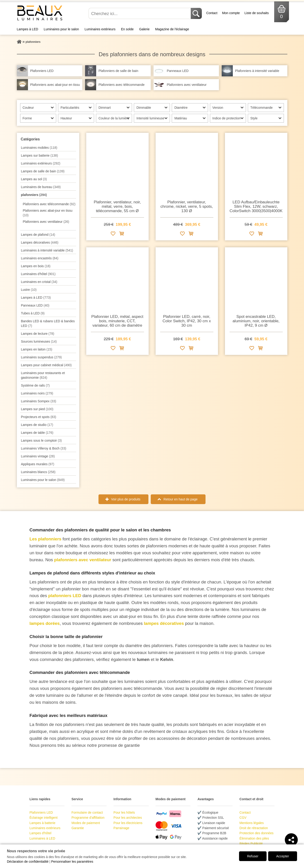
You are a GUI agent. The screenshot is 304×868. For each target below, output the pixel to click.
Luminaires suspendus (41, 357)
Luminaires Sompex (39, 401)
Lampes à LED (28, 29)
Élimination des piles (254, 838)
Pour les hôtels (124, 812)
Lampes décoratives (40, 242)
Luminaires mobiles (39, 148)
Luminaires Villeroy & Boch (44, 448)
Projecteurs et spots (39, 417)
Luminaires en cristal (39, 282)
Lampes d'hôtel (41, 833)
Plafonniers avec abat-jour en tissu (48, 213)
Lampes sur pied (37, 409)
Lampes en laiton (37, 349)
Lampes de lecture (38, 334)
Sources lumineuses (39, 341)
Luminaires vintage (38, 456)
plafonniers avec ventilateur (83, 560)
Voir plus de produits (126, 499)
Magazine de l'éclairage (172, 29)
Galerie (144, 29)
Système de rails (35, 385)
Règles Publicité (251, 843)
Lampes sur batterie (40, 155)
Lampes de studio (37, 425)
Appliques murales (38, 464)
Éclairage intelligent (44, 818)
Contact (212, 13)
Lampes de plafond (38, 235)
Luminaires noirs (37, 393)
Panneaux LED (35, 305)
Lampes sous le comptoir (41, 440)
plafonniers (34, 195)
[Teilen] (291, 840)
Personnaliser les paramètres (72, 862)
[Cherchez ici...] (140, 13)
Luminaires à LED (42, 838)
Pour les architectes (128, 818)
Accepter (283, 856)
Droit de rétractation (254, 828)
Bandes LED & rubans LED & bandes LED (48, 323)
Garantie (78, 828)
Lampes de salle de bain (43, 171)
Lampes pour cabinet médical (46, 365)
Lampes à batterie (43, 823)
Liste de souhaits (256, 13)
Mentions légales (252, 823)
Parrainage (121, 828)
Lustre (29, 290)
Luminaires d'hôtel (38, 274)
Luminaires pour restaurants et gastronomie (43, 375)
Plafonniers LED (41, 812)
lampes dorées (45, 623)
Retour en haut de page (180, 499)
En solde (127, 29)
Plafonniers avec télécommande (49, 204)
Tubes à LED (33, 313)
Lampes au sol (34, 179)
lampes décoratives (164, 623)
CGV (243, 818)
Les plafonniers (46, 539)
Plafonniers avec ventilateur (46, 222)
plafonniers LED (65, 596)
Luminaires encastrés (40, 258)
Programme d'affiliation (88, 818)
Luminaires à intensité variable (47, 250)
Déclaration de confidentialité (28, 862)
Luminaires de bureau (41, 187)
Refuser (253, 856)
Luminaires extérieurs (100, 29)
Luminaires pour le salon (61, 29)
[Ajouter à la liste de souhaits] (113, 234)
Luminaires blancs (38, 472)
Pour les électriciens (128, 823)
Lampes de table (37, 433)
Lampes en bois (36, 266)
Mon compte (231, 13)
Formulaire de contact (87, 812)
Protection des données (256, 833)
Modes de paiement (86, 823)
